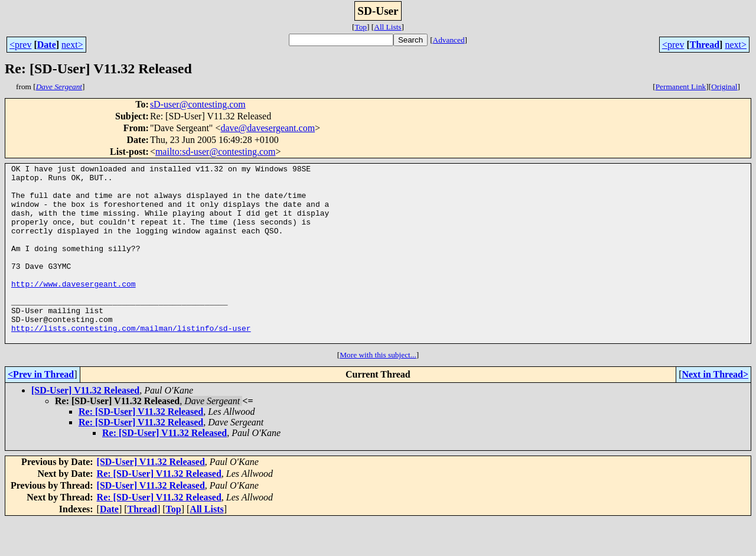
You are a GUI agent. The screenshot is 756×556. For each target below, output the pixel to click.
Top (361, 27)
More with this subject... (378, 390)
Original (724, 87)
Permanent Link (681, 87)
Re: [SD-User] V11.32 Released (141, 447)
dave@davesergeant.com (268, 128)
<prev (20, 45)
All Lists (387, 27)
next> (72, 45)
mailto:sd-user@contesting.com (216, 152)
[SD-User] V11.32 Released (85, 426)
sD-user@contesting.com (198, 104)
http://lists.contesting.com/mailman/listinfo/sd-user (131, 362)
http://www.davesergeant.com (74, 308)
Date (47, 45)
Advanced (449, 40)
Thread (705, 45)
